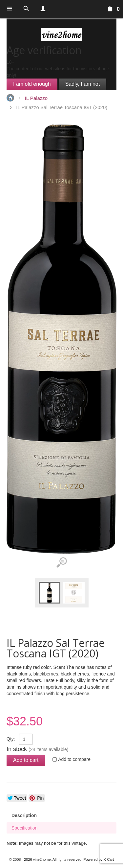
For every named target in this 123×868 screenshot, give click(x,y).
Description (24, 815)
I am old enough (32, 84)
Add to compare (74, 759)
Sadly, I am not (83, 84)
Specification (24, 828)
